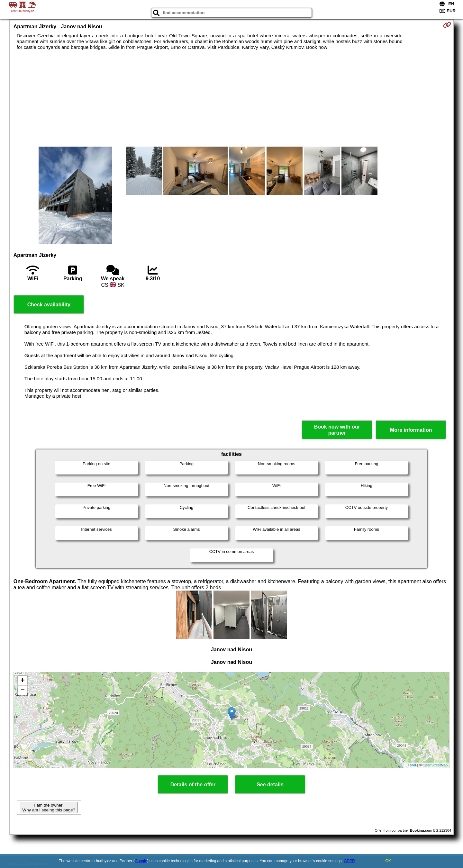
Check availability (49, 305)
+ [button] (23, 681)
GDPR (349, 861)
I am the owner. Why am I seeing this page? (49, 808)
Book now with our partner (337, 430)
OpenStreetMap (435, 765)
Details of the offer (193, 785)
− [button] (23, 691)
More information (411, 430)
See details (270, 785)
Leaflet (411, 765)
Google (141, 861)
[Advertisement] (232, 98)
